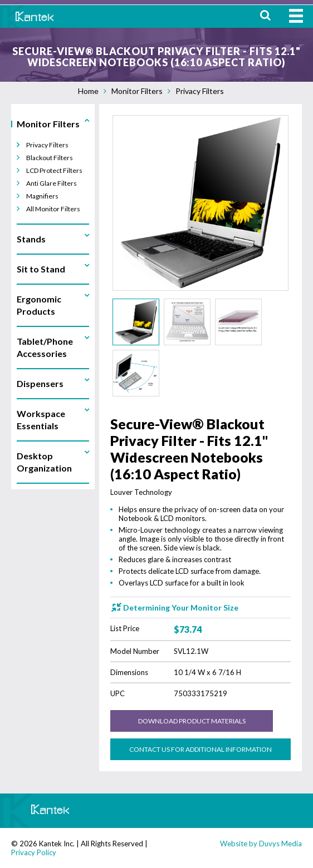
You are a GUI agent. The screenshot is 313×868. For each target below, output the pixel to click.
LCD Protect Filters (54, 170)
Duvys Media (280, 844)
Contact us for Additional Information (200, 749)
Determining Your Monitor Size (181, 607)
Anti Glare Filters (52, 183)
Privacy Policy (34, 852)
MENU (296, 16)
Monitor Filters (137, 91)
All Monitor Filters (53, 209)
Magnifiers (42, 196)
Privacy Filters (200, 91)
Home (88, 91)
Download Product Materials (192, 721)
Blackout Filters (50, 158)
